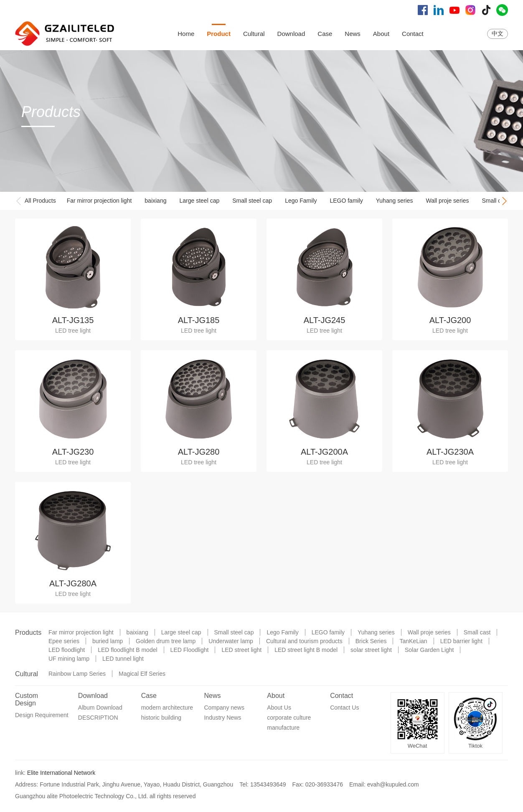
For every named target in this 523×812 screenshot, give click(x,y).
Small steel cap (252, 201)
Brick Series (371, 641)
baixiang (155, 201)
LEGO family (346, 201)
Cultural (254, 34)
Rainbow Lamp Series (77, 674)
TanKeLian (413, 641)
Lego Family (301, 201)
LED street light (241, 650)
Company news (224, 708)
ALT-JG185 (199, 320)
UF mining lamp (69, 659)
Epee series (64, 641)
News (353, 34)
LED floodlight (67, 650)
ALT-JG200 (450, 320)
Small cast (495, 201)
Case (325, 34)
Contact (413, 34)
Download (291, 34)
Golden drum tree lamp (166, 641)
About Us (279, 708)
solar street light (371, 650)
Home (186, 34)
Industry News (222, 718)
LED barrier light (461, 641)
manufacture (283, 728)
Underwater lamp (231, 641)
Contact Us (344, 708)
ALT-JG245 (325, 320)
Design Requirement (42, 715)
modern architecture (167, 708)
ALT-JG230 (73, 452)
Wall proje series (448, 201)
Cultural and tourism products (304, 641)
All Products (40, 201)
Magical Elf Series (142, 674)
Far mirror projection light (99, 201)
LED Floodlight (190, 650)
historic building (161, 718)
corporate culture (289, 718)
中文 (498, 33)
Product (219, 34)
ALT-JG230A (450, 452)
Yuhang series (395, 201)
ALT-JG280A (73, 583)
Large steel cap (199, 201)
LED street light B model (306, 650)
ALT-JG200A (324, 452)
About (381, 34)
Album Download (100, 708)
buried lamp (108, 641)
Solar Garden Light (429, 650)
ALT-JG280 (199, 452)
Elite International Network (61, 773)
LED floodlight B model (127, 650)
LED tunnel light (123, 659)
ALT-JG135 (73, 320)
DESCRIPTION (98, 718)
